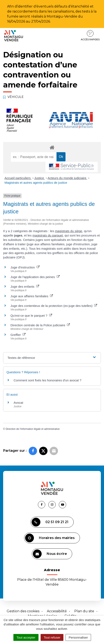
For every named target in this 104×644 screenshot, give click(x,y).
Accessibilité (57, 611)
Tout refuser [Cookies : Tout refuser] (52, 637)
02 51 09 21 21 (50, 522)
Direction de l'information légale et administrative (33, 429)
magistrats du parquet (48, 235)
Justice (40, 178)
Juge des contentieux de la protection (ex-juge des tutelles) (54, 306)
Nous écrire (50, 554)
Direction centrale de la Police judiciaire (40, 325)
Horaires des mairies (50, 538)
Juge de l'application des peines (35, 277)
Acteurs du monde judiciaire (67, 178)
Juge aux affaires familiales (32, 296)
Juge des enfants (25, 287)
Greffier (18, 335)
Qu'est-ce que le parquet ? (31, 316)
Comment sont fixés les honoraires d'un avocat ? (48, 380)
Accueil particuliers (18, 178)
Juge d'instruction (25, 267)
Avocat (18, 403)
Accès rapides (90, 35)
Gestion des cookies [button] (23, 611)
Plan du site (84, 611)
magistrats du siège (69, 231)
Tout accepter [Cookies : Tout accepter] (26, 637)
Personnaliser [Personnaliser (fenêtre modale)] (78, 637)
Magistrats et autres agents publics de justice (36, 183)
